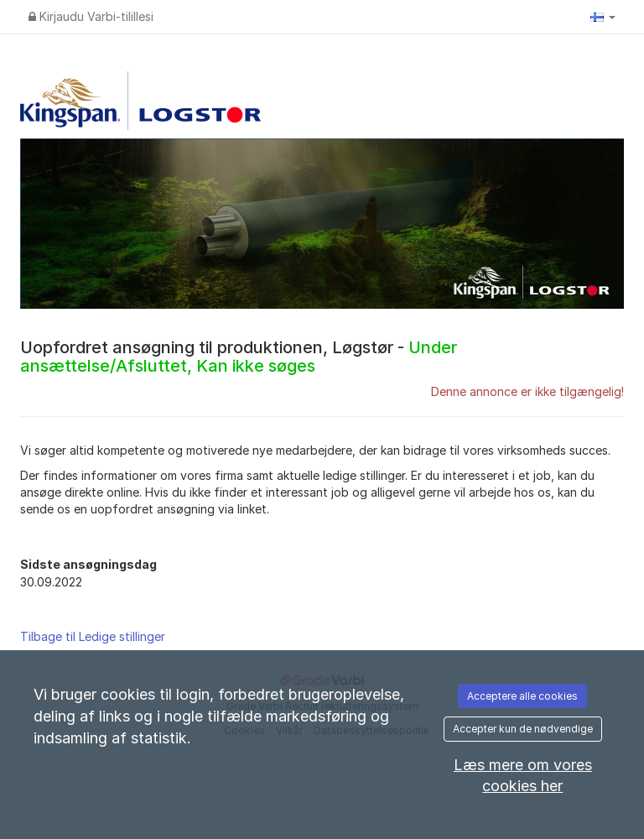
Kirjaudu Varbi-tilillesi (91, 16)
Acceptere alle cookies (522, 696)
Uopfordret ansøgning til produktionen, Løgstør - (239, 357)
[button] (603, 17)
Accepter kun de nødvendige (523, 729)
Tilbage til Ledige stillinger (93, 636)
